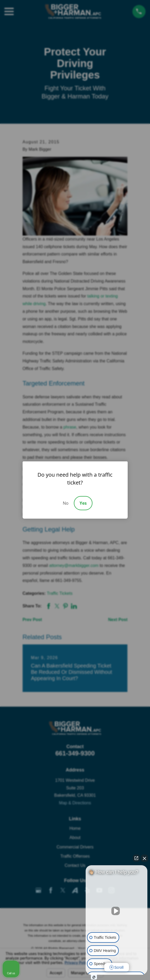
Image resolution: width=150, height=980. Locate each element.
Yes (83, 503)
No (66, 503)
